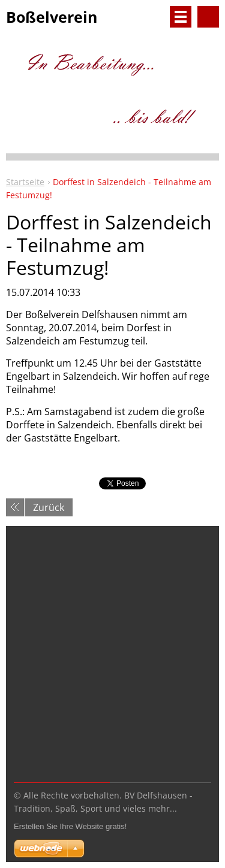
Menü (181, 17)
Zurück (49, 507)
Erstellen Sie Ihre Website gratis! (70, 826)
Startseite (25, 182)
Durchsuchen (208, 17)
